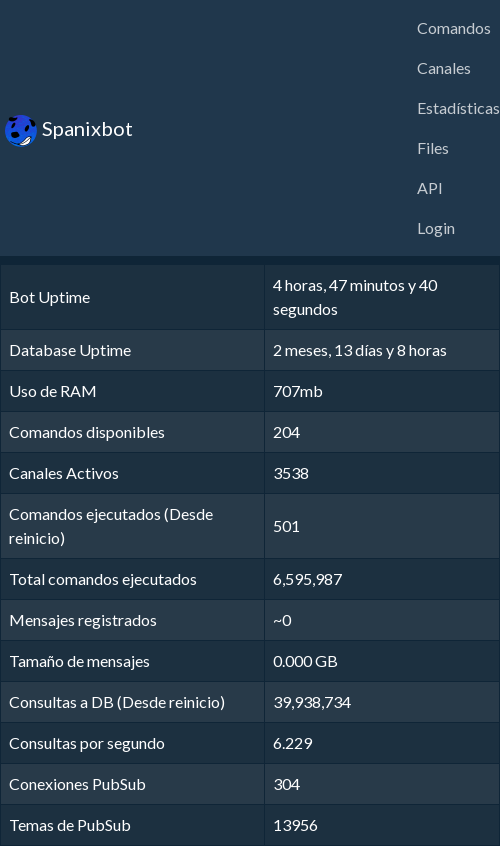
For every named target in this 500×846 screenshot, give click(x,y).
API (430, 187)
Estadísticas (458, 107)
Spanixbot (69, 131)
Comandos (454, 27)
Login (436, 227)
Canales (444, 67)
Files (433, 147)
